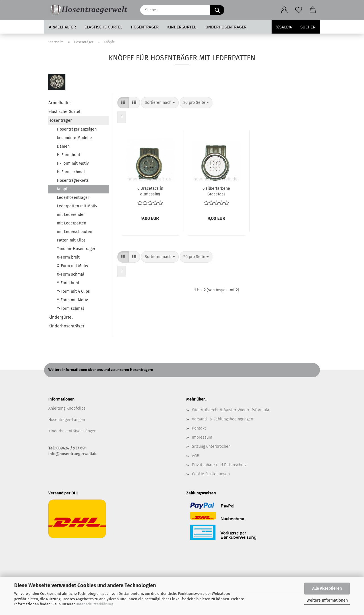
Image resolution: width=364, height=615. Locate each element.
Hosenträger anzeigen (77, 129)
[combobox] (160, 103)
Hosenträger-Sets (73, 180)
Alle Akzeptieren (327, 588)
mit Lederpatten (72, 223)
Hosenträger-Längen (67, 420)
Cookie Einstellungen (211, 474)
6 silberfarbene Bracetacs (216, 191)
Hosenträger (145, 27)
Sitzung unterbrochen (211, 446)
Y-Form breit (68, 283)
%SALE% (284, 27)
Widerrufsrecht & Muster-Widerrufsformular (231, 410)
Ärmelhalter (62, 27)
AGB (196, 456)
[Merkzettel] (299, 10)
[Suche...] (217, 10)
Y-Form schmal (70, 308)
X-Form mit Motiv (73, 266)
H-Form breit (69, 155)
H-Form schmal (71, 172)
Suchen (308, 27)
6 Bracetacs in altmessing (150, 191)
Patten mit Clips (71, 240)
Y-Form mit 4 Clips (73, 291)
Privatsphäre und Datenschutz (219, 465)
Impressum (202, 437)
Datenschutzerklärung (94, 604)
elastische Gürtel (103, 27)
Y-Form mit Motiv (72, 300)
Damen (63, 146)
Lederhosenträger (73, 198)
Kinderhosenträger (226, 27)
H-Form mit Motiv (73, 163)
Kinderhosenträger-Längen (72, 431)
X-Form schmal (71, 274)
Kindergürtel (182, 27)
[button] (284, 10)
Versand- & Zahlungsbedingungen (223, 419)
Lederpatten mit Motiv (77, 206)
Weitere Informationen (327, 600)
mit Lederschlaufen (75, 232)
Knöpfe (63, 189)
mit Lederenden (71, 215)
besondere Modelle (74, 138)
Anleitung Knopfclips (67, 408)
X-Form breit (68, 257)
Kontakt (199, 428)
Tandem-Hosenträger (76, 249)
